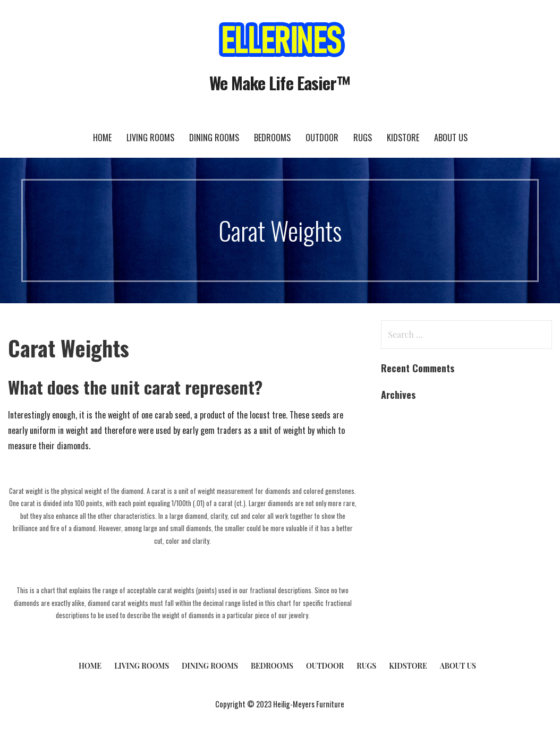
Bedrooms (272, 138)
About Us (451, 138)
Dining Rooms (214, 138)
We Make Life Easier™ (280, 83)
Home (102, 138)
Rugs (363, 138)
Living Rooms (150, 138)
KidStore (403, 138)
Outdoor (322, 138)
